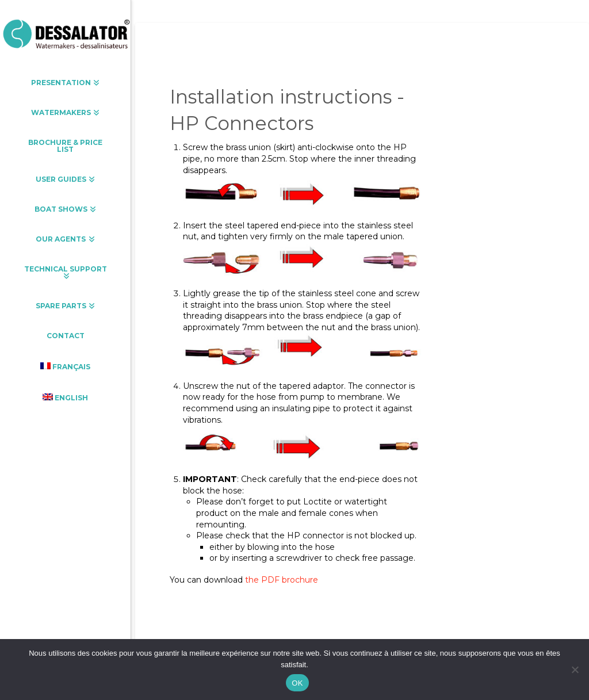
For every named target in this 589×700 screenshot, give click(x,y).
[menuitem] (65, 366)
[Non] (575, 670)
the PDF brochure (282, 580)
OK (297, 683)
